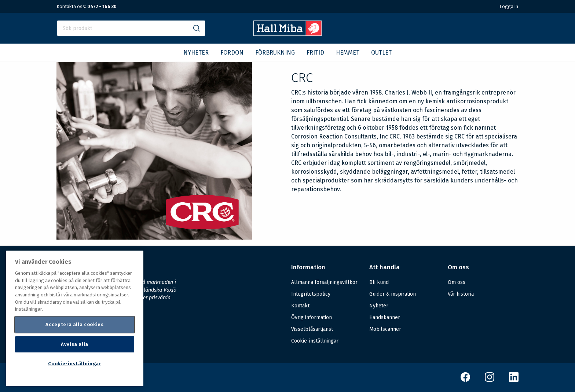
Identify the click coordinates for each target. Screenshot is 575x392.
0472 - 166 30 (102, 6)
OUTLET (381, 53)
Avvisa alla (75, 344)
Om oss (457, 282)
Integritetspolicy (311, 294)
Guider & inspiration (393, 294)
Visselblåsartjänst (312, 329)
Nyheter (379, 306)
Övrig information (312, 317)
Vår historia (461, 294)
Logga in (509, 6)
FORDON (232, 53)
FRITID (315, 53)
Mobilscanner (385, 329)
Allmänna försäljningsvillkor (324, 282)
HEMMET (348, 53)
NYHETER (196, 53)
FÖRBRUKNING (275, 53)
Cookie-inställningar (315, 341)
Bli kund (379, 282)
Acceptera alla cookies (74, 324)
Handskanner (385, 317)
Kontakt (300, 306)
